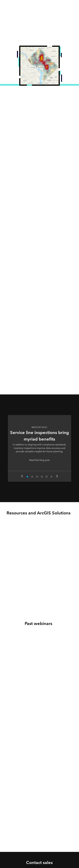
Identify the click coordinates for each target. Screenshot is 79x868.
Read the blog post (39, 460)
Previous (22, 476)
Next (57, 476)
